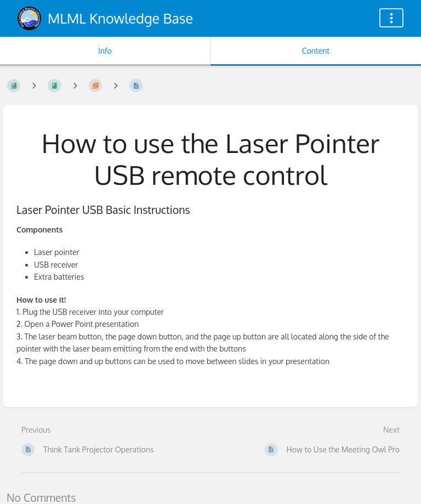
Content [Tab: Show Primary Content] (316, 51)
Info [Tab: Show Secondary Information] (105, 51)
